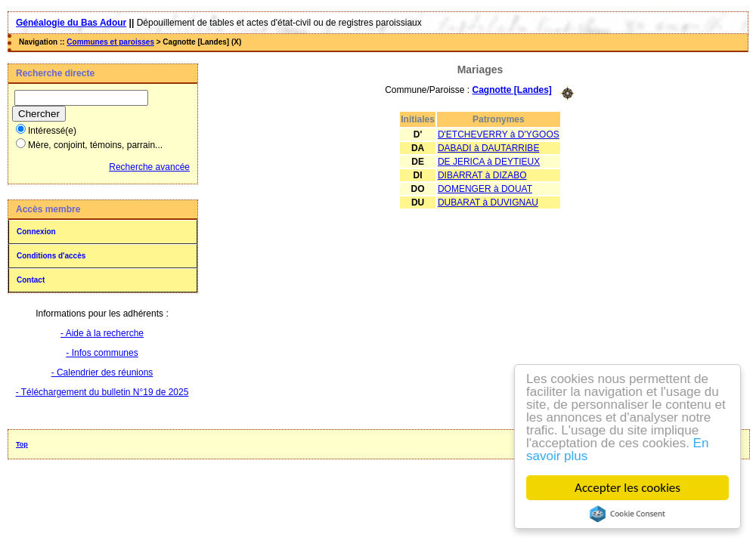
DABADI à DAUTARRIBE (488, 148)
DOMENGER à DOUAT (485, 189)
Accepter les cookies (627, 488)
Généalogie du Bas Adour (71, 23)
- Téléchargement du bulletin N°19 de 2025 (102, 392)
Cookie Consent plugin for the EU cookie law (627, 514)
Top (22, 444)
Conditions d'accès (51, 256)
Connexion (36, 232)
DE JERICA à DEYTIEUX (489, 162)
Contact (31, 280)
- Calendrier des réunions (102, 372)
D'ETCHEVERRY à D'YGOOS (499, 134)
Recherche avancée (149, 167)
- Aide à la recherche (102, 333)
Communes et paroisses (110, 42)
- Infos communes (102, 353)
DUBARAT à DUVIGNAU (488, 202)
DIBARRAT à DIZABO (482, 175)
